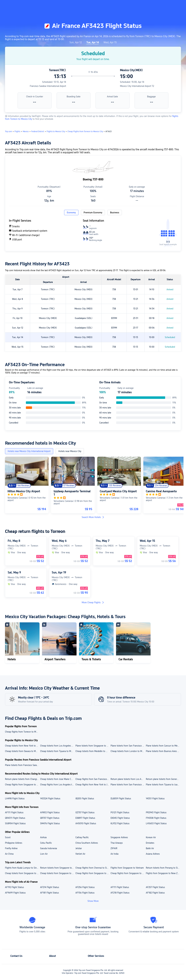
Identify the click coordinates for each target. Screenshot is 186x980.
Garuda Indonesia (49, 848)
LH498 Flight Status (15, 799)
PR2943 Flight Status (156, 812)
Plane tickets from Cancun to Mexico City (163, 746)
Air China (9, 854)
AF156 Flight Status (85, 893)
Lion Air (44, 854)
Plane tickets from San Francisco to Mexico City (128, 746)
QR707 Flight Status (50, 818)
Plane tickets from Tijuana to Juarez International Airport (163, 785)
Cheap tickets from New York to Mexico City (22, 746)
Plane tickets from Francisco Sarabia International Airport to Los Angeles (22, 765)
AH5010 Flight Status (86, 823)
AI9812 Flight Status (50, 812)
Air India (114, 854)
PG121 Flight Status (120, 812)
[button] (160, 5)
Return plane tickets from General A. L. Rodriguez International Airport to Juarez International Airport (163, 779)
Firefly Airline (11, 848)
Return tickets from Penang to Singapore (163, 868)
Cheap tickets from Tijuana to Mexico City (58, 751)
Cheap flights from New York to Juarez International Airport (93, 785)
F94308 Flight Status (156, 818)
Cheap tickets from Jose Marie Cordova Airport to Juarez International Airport (58, 779)
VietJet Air (80, 854)
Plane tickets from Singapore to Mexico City (93, 746)
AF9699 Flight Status (15, 893)
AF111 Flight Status (14, 812)
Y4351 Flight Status (155, 799)
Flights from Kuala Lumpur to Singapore (22, 868)
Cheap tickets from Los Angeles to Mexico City (58, 746)
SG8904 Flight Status (15, 823)
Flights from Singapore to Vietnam (127, 868)
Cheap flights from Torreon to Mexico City (22, 732)
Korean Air (151, 837)
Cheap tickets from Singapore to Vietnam (58, 873)
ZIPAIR (114, 848)
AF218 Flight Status (120, 893)
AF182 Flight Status (155, 893)
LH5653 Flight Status (156, 823)
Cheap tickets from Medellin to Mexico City (93, 751)
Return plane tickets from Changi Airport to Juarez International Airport (22, 779)
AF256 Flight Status (85, 887)
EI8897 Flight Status (85, 818)
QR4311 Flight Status (15, 818)
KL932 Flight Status (120, 823)
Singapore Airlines (119, 837)
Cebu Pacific (46, 843)
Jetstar (79, 848)
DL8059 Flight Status (121, 799)
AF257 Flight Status (155, 887)
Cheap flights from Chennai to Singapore (93, 868)
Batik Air (150, 848)
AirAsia (43, 837)
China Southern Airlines (87, 843)
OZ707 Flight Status (85, 812)
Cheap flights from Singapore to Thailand (93, 873)
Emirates (150, 843)
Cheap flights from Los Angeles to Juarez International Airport (58, 785)
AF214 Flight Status (50, 887)
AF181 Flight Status (49, 893)
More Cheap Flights (93, 602)
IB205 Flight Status (85, 799)
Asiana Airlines (153, 854)
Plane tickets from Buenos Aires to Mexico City (163, 751)
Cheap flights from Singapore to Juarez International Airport (22, 785)
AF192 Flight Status (14, 887)
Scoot (8, 837)
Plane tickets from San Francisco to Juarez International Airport (128, 785)
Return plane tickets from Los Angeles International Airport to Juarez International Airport (128, 779)
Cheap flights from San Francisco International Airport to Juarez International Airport (93, 779)
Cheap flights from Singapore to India (128, 873)
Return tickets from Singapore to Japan (58, 868)
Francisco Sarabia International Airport (48, 86)
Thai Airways (117, 843)
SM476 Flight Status (50, 823)
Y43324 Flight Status (50, 799)
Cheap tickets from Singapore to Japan (22, 873)
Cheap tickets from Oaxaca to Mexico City (22, 751)
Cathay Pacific (82, 837)
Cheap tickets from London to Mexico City (128, 751)
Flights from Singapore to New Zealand (163, 873)
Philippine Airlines (14, 843)
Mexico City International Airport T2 (137, 86)
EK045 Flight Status (120, 818)
